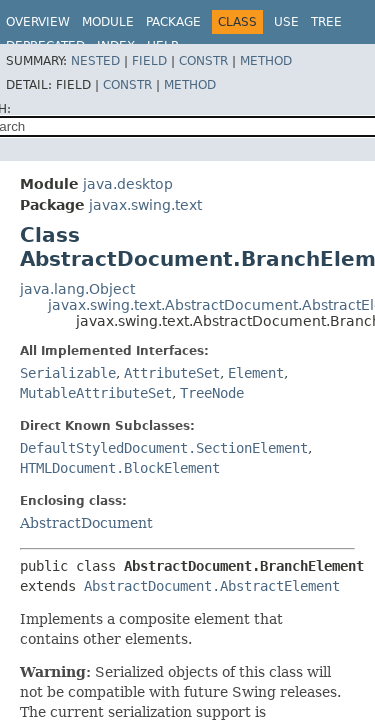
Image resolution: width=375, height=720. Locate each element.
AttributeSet (172, 373)
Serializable (68, 373)
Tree (326, 22)
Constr (203, 61)
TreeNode (212, 393)
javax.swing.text (145, 205)
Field (149, 61)
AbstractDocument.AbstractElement (212, 586)
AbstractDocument (86, 523)
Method (266, 61)
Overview (38, 22)
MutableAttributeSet (96, 393)
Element (256, 373)
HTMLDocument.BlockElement (120, 468)
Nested (95, 61)
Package (173, 22)
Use (286, 22)
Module (108, 22)
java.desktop (128, 184)
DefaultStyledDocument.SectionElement (164, 448)
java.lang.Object (77, 289)
